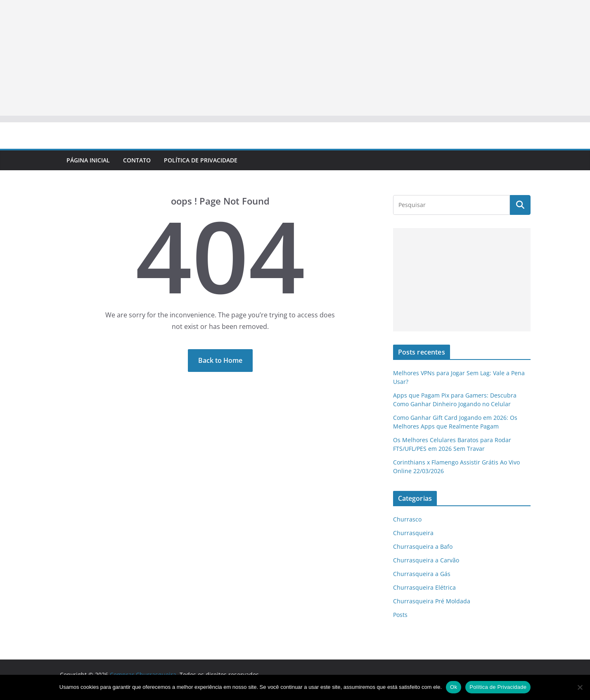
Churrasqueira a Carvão (426, 560)
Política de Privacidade (201, 160)
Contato (137, 160)
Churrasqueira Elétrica (424, 587)
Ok (454, 687)
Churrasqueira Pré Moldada (432, 601)
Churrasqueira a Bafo (423, 546)
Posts (400, 615)
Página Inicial (88, 160)
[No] (580, 687)
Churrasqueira (413, 533)
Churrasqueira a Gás (422, 574)
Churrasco (407, 519)
